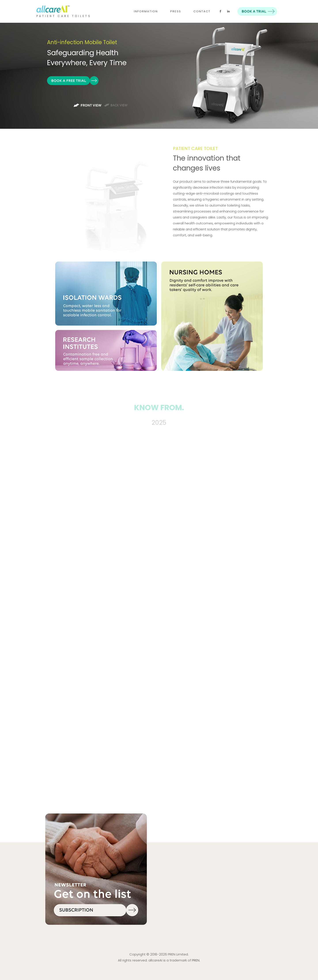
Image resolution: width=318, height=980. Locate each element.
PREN (196, 960)
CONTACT (202, 11)
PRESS (176, 11)
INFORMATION (146, 11)
